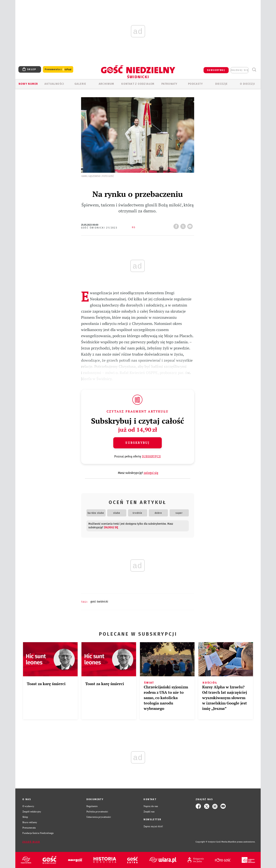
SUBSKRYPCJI (151, 456)
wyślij (191, 225)
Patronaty (169, 84)
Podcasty (195, 84)
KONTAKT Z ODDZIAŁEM (138, 84)
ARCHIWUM (106, 84)
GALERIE (80, 84)
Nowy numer (28, 84)
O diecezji (247, 84)
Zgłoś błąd (31, 842)
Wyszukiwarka (254, 70)
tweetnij (184, 225)
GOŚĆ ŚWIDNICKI (99, 602)
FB (177, 225)
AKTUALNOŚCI (54, 84)
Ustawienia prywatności (99, 817)
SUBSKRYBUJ (216, 70)
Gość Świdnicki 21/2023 (99, 228)
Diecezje (221, 84)
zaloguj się (240, 70)
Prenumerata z (58, 69)
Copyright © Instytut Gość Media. (212, 842)
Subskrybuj (137, 443)
